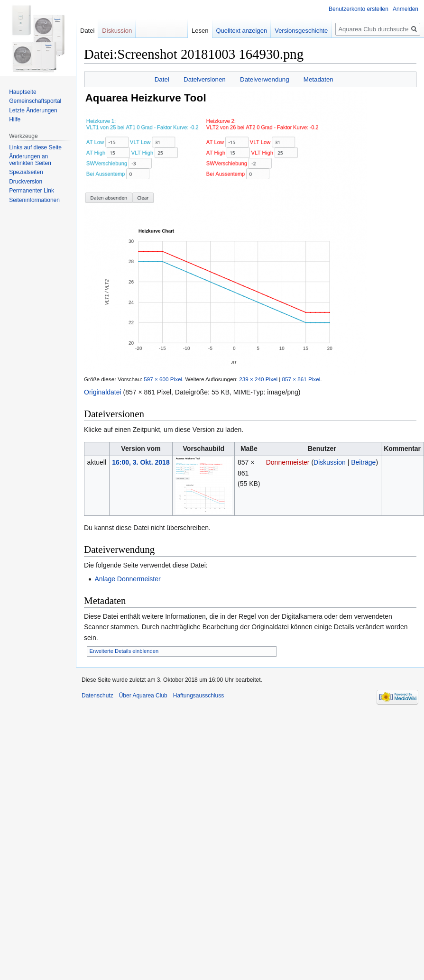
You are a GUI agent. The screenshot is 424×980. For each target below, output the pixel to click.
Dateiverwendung (265, 79)
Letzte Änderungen (33, 110)
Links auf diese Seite (35, 147)
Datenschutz (97, 696)
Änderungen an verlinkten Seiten (30, 160)
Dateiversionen (205, 79)
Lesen (198, 31)
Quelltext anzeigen (240, 31)
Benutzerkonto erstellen (359, 9)
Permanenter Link (32, 191)
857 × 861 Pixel (301, 379)
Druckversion (26, 182)
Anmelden (406, 9)
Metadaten (318, 79)
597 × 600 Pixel (163, 379)
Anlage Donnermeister (127, 579)
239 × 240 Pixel (258, 379)
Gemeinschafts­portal (35, 101)
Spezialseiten (26, 172)
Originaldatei (103, 392)
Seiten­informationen (34, 200)
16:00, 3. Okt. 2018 (141, 462)
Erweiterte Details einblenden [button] (124, 651)
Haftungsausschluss (198, 696)
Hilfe (15, 119)
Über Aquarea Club (143, 696)
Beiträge (363, 462)
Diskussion (330, 462)
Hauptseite (23, 92)
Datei (162, 79)
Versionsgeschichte (299, 31)
